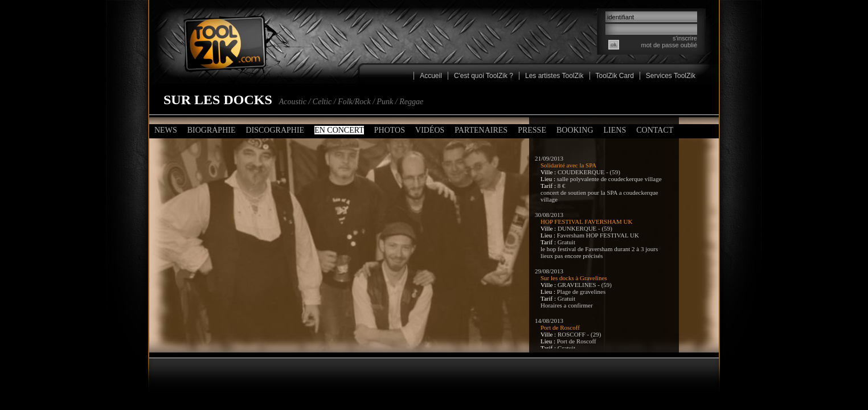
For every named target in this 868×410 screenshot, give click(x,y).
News (166, 130)
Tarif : (549, 186)
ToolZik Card (615, 76)
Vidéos (430, 130)
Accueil (431, 76)
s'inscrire (685, 38)
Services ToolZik (671, 76)
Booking (575, 130)
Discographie (275, 130)
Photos (390, 130)
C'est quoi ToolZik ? (484, 76)
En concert (339, 130)
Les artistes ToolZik (554, 76)
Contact (655, 130)
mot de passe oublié (669, 45)
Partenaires (481, 130)
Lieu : (549, 179)
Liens (615, 130)
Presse (532, 130)
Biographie (212, 130)
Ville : (549, 172)
